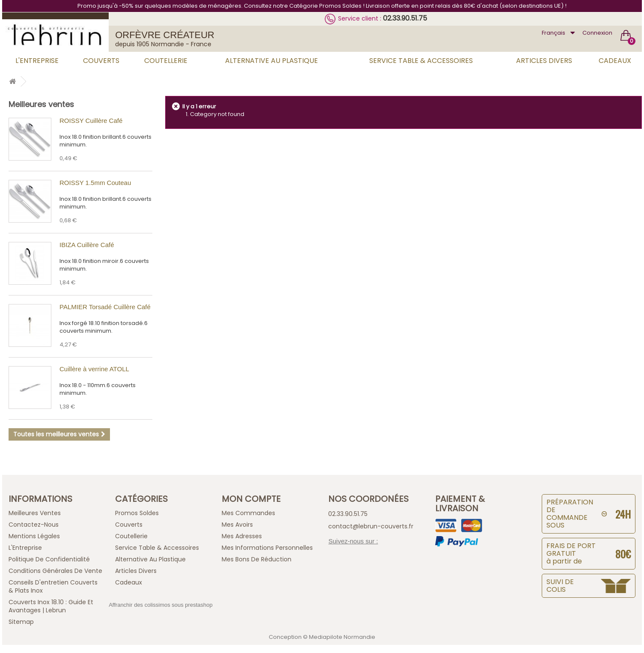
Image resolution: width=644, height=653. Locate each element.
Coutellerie (166, 61)
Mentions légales (34, 536)
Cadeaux (615, 61)
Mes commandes (248, 513)
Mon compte (251, 499)
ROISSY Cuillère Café (91, 121)
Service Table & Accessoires (421, 61)
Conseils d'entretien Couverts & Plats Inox (53, 586)
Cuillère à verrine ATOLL (94, 369)
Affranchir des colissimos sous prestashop (161, 605)
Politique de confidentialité (49, 559)
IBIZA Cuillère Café (87, 245)
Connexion (597, 33)
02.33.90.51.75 (405, 18)
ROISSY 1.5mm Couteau (95, 183)
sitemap (21, 622)
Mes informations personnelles (267, 548)
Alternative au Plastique (272, 61)
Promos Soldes (137, 513)
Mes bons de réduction (257, 559)
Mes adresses (242, 536)
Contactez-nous (34, 525)
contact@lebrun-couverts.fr (371, 526)
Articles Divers (544, 61)
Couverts (101, 61)
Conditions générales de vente (55, 571)
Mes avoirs (237, 525)
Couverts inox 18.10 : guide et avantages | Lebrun (51, 606)
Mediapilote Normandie (342, 637)
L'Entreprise (37, 61)
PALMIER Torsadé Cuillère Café (105, 307)
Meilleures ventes (41, 104)
